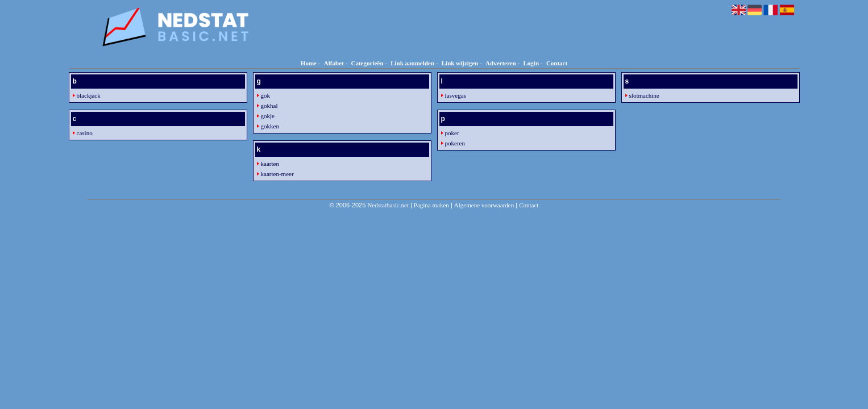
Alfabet (334, 63)
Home (309, 63)
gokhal (269, 106)
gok (266, 95)
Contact (557, 63)
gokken (270, 126)
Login (531, 63)
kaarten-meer (277, 174)
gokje (268, 116)
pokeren (455, 143)
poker (452, 133)
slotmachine (644, 95)
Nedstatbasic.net (388, 205)
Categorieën (367, 63)
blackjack (89, 95)
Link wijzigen (460, 63)
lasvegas (456, 95)
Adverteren (501, 63)
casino (85, 133)
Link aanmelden (412, 63)
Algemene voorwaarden (484, 205)
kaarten (270, 164)
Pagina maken (431, 205)
